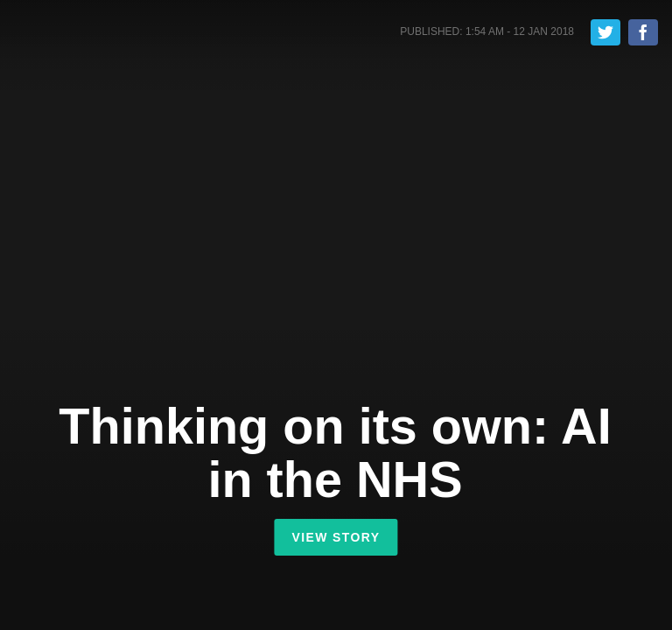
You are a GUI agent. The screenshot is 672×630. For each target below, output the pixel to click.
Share (643, 32)
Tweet (605, 32)
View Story (336, 537)
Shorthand (91, 34)
